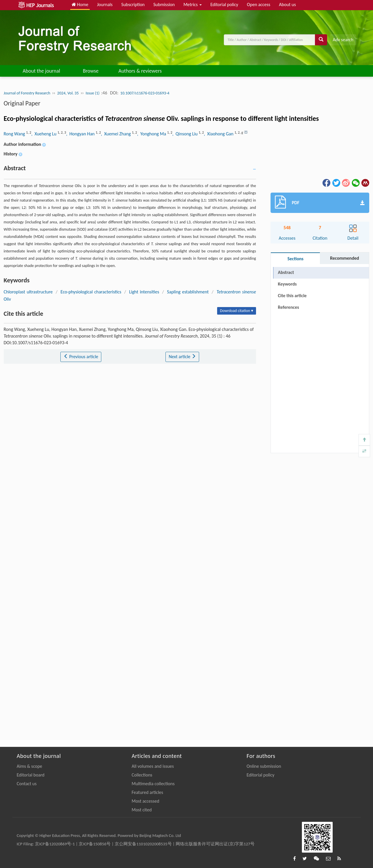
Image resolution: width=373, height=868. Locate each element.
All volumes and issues (153, 766)
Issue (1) (93, 93)
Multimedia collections (153, 784)
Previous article (81, 357)
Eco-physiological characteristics (91, 292)
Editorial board (31, 775)
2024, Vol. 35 (68, 93)
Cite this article (292, 296)
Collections (142, 775)
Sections (295, 259)
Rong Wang (15, 134)
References (288, 307)
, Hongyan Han (81, 134)
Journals (105, 5)
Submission (164, 5)
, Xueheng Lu (44, 134)
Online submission (264, 766)
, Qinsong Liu (186, 134)
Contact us (27, 784)
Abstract (286, 272)
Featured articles (148, 792)
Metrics (193, 5)
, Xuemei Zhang (116, 134)
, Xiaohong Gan (219, 134)
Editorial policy (224, 5)
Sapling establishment (188, 292)
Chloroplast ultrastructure (28, 292)
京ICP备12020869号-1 (55, 844)
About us (287, 5)
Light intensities (144, 292)
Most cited (142, 810)
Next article (182, 357)
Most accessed (146, 801)
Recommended (345, 258)
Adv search (343, 40)
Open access (258, 5)
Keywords (287, 284)
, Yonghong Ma (152, 134)
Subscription (133, 5)
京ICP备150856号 (95, 844)
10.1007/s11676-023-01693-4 (145, 93)
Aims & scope (30, 766)
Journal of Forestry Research (27, 93)
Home (80, 5)
